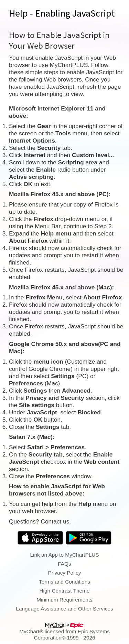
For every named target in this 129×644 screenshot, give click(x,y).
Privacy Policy (65, 573)
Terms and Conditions (64, 582)
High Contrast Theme (65, 591)
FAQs (64, 564)
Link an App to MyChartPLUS (64, 555)
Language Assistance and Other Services (64, 609)
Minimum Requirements (64, 600)
